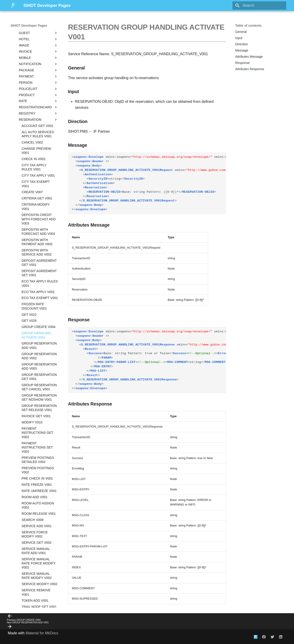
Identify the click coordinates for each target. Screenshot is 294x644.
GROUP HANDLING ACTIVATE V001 (36, 198)
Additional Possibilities (34, 587)
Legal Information (34, 606)
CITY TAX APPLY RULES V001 (34, 30)
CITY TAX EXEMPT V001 (36, 46)
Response (242, 63)
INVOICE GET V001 (36, 279)
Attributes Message (249, 57)
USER (38, 556)
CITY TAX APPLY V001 (38, 38)
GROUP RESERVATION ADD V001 (39, 208)
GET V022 (29, 177)
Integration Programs (34, 599)
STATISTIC (38, 525)
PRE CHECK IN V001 (37, 341)
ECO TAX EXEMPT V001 (40, 160)
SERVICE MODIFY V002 (40, 446)
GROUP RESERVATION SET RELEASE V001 (39, 270)
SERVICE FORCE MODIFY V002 (35, 397)
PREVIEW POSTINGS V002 (38, 333)
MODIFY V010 (32, 285)
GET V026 (29, 183)
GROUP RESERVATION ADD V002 (39, 218)
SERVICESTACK (38, 506)
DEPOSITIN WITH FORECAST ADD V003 (38, 94)
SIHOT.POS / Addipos (34, 593)
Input (239, 38)
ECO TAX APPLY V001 (38, 154)
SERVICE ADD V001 (37, 388)
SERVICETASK (38, 513)
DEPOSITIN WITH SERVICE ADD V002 (37, 115)
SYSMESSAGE (38, 538)
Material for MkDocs (42, 633)
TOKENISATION (38, 544)
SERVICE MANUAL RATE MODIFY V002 (37, 438)
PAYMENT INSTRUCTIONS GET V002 (37, 295)
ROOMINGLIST (38, 488)
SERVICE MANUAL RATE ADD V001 (36, 413)
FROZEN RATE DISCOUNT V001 (34, 169)
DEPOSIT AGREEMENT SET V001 (39, 135)
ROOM (38, 482)
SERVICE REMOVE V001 (36, 455)
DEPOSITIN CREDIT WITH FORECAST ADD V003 (39, 81)
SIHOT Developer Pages (29, 26)
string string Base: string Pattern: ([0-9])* (149, 183)
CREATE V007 (32, 55)
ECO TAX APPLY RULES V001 (40, 146)
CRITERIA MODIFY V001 (36, 69)
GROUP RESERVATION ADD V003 (39, 229)
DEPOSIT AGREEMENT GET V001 (39, 125)
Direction (242, 44)
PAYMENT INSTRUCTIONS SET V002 (37, 310)
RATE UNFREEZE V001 (39, 353)
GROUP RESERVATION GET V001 (39, 239)
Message (242, 50)
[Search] (259, 6)
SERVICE (38, 500)
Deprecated (38, 575)
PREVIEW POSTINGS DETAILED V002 (38, 322)
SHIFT (38, 519)
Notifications (36, 581)
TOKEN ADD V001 (35, 463)
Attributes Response (250, 69)
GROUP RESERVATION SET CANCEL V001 (39, 250)
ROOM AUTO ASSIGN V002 (38, 368)
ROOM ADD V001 (35, 359)
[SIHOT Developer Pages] (13, 6)
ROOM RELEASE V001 (39, 376)
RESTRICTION (38, 475)
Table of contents (248, 26)
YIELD (38, 568)
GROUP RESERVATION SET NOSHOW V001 (39, 260)
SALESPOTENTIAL (38, 494)
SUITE (38, 531)
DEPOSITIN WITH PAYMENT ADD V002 (37, 104)
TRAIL (38, 550)
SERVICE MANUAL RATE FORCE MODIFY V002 (38, 426)
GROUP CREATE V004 (38, 189)
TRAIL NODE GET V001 (39, 469)
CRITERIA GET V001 (37, 61)
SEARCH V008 (33, 382)
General (241, 32)
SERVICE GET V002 (37, 405)
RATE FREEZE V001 (37, 347)
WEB (38, 562)
